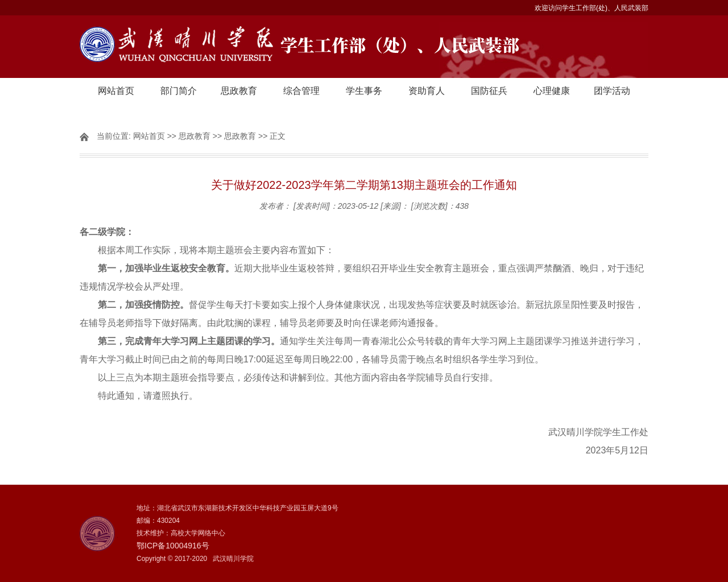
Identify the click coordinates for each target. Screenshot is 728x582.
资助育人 (427, 91)
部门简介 (179, 91)
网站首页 (116, 91)
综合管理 (301, 91)
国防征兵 (489, 91)
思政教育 (239, 91)
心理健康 (552, 91)
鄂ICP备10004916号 (173, 546)
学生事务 (364, 91)
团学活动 (612, 91)
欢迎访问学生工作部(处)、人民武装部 (591, 8)
